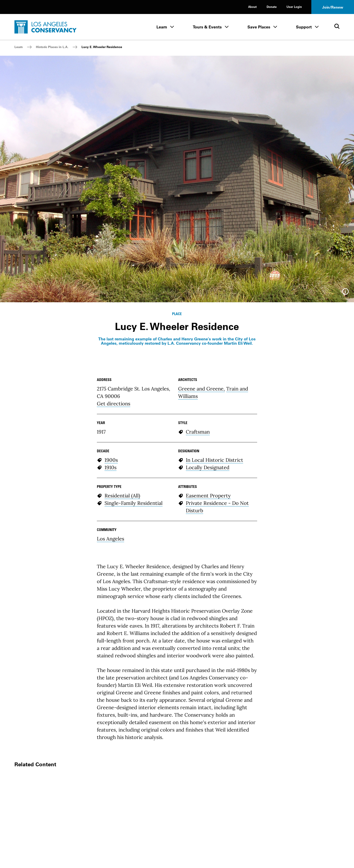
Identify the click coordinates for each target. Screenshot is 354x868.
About (252, 7)
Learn (162, 27)
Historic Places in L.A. (52, 47)
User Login (294, 7)
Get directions (114, 404)
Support (304, 27)
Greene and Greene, (201, 389)
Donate (272, 7)
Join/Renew (333, 7)
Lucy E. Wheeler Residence (102, 47)
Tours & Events (207, 27)
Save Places (259, 27)
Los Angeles (111, 539)
